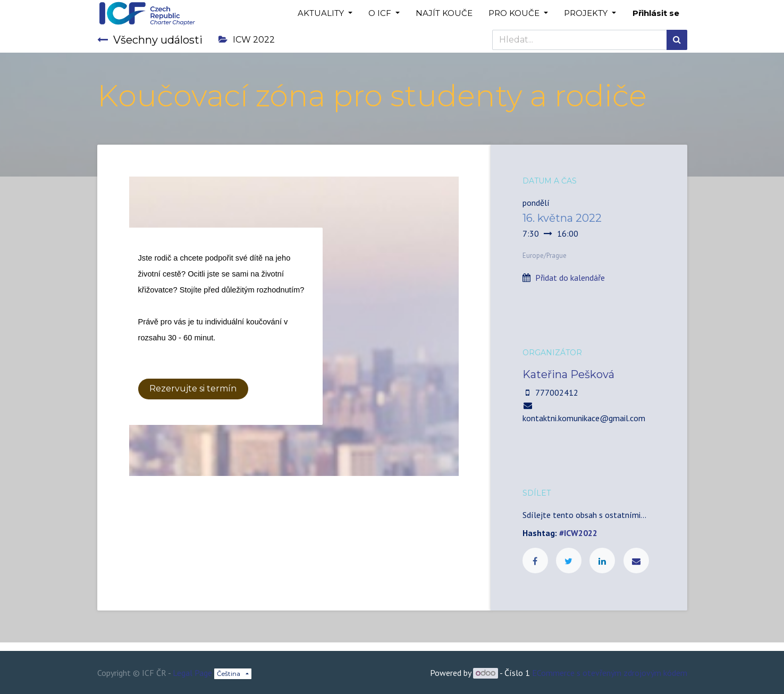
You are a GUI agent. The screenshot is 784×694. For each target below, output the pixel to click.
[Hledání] (677, 40)
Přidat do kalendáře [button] (570, 278)
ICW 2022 (247, 40)
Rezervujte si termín (193, 388)
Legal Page (192, 673)
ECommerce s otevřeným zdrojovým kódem (610, 673)
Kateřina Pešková (568, 374)
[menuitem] (444, 14)
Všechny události (150, 40)
